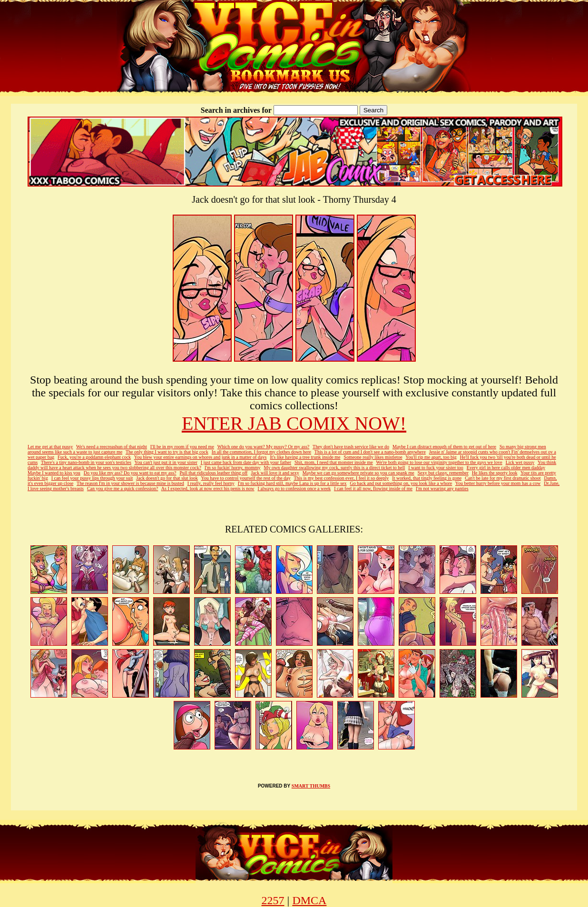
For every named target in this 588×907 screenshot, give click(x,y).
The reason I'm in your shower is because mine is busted (130, 483)
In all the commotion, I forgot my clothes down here (261, 452)
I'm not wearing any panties (442, 488)
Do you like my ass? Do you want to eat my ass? (130, 473)
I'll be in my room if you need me (182, 447)
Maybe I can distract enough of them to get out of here (444, 447)
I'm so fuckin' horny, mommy (233, 468)
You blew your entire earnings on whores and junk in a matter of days (201, 457)
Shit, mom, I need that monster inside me (334, 462)
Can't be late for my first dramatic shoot (503, 478)
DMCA (309, 900)
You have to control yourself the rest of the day (246, 478)
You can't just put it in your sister (166, 462)
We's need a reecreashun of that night (112, 447)
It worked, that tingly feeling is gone (427, 478)
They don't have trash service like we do (351, 447)
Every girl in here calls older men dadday (506, 468)
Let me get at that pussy (50, 447)
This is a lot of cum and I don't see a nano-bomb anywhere (370, 452)
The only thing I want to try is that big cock (167, 452)
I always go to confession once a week (294, 488)
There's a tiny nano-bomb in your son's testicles (86, 462)
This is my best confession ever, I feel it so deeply (341, 478)
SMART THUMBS (311, 786)
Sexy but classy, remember (443, 473)
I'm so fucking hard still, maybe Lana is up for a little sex (292, 483)
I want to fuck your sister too (436, 468)
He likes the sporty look (495, 473)
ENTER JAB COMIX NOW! (294, 423)
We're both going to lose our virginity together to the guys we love (439, 462)
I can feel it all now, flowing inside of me (373, 488)
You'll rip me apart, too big (431, 457)
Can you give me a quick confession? (122, 488)
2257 (273, 900)
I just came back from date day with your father (246, 462)
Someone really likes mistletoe (373, 457)
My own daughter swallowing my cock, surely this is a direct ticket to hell (335, 468)
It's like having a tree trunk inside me (305, 457)
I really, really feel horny (211, 483)
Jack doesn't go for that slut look (167, 478)
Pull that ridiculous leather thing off (214, 473)
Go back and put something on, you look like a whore (401, 483)
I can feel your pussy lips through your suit (92, 478)
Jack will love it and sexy (275, 473)
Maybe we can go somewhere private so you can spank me (358, 473)
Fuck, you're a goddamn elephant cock (94, 457)
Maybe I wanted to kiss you (54, 473)
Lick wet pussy (520, 462)
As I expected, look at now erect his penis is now (208, 488)
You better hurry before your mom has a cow (498, 483)
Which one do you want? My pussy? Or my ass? (264, 447)
